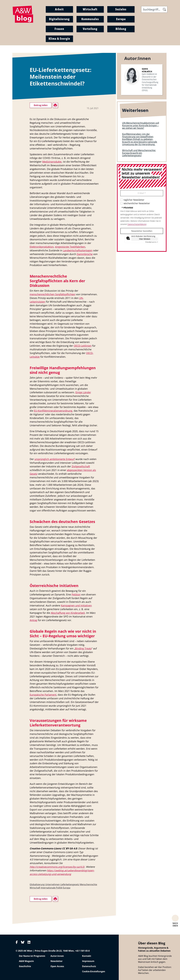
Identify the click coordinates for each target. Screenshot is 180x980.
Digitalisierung (59, 19)
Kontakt (87, 956)
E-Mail (142, 193)
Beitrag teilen (41, 105)
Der (32, 459)
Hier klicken (145, 239)
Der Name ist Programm (32, 956)
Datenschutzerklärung (137, 224)
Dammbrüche (85, 254)
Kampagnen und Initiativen (76, 605)
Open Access (57, 966)
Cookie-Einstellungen (94, 971)
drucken (34, 229)
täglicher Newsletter (134, 200)
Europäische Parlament (43, 695)
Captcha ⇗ (152, 242)
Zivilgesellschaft (81, 466)
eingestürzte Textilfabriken (70, 247)
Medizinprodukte (52, 162)
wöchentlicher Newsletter (137, 203)
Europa (121, 19)
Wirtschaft (90, 9)
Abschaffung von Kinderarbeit (68, 613)
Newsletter (57, 961)
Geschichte (25, 966)
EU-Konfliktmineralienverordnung (53, 411)
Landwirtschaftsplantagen (78, 250)
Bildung (121, 29)
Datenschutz (89, 966)
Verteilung (90, 29)
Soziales (121, 9)
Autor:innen (57, 956)
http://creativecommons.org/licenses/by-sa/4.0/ (57, 867)
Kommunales (90, 19)
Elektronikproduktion (42, 247)
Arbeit (59, 9)
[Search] (154, 9)
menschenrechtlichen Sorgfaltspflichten (52, 294)
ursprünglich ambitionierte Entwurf (55, 459)
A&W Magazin (26, 961)
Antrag (33, 620)
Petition (76, 594)
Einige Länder (83, 392)
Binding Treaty (83, 648)
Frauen (59, 29)
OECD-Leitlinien (83, 346)
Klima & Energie (59, 38)
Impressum (88, 961)
